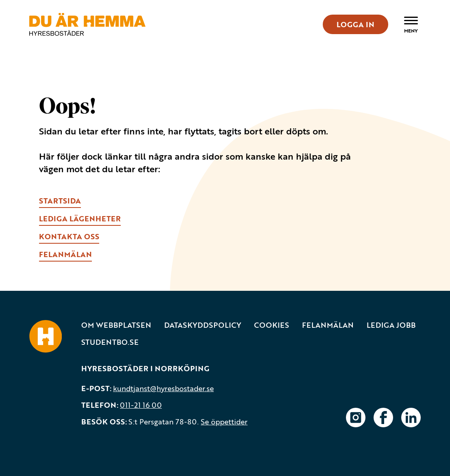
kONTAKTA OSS (69, 236)
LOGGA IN (355, 24)
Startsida (60, 201)
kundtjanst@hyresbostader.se (163, 388)
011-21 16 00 (141, 405)
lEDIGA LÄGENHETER (80, 219)
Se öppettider (224, 422)
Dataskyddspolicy (203, 325)
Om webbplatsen (116, 325)
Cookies (272, 325)
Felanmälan (328, 325)
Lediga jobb (391, 325)
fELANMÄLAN (65, 254)
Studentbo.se (110, 342)
